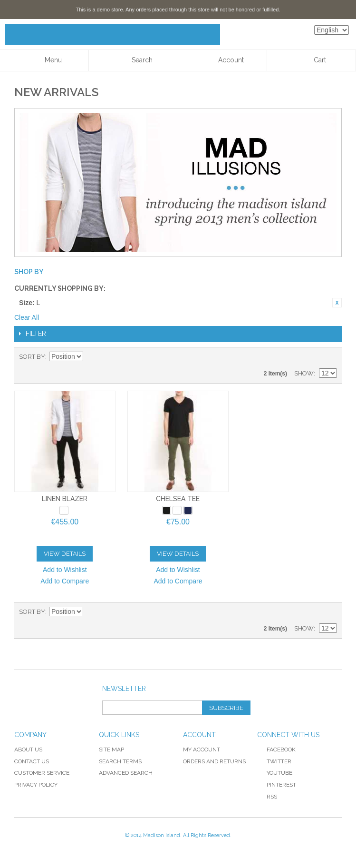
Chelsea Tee (178, 499)
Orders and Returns (214, 761)
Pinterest (277, 785)
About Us (28, 750)
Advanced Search (126, 773)
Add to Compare (65, 581)
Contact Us (32, 761)
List (330, 357)
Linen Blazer (65, 499)
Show (304, 373)
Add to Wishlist (65, 570)
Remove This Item (337, 303)
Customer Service (42, 773)
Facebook (276, 750)
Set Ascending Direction (92, 357)
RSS (267, 797)
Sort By (32, 357)
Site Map (111, 750)
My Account (202, 750)
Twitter (274, 761)
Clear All (27, 317)
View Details (65, 554)
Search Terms (120, 761)
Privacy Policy (36, 785)
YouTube (275, 773)
